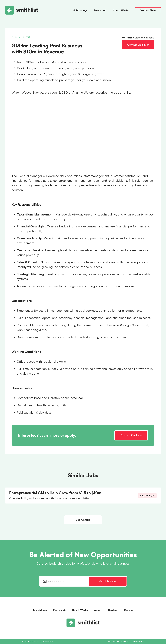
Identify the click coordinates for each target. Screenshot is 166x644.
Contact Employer (138, 45)
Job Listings (80, 10)
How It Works (121, 10)
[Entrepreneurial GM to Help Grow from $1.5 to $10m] (83, 496)
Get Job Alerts (148, 10)
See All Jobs (83, 520)
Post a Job (100, 10)
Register (129, 610)
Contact (113, 610)
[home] (38, 10)
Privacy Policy (138, 641)
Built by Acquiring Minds (118, 641)
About (98, 610)
